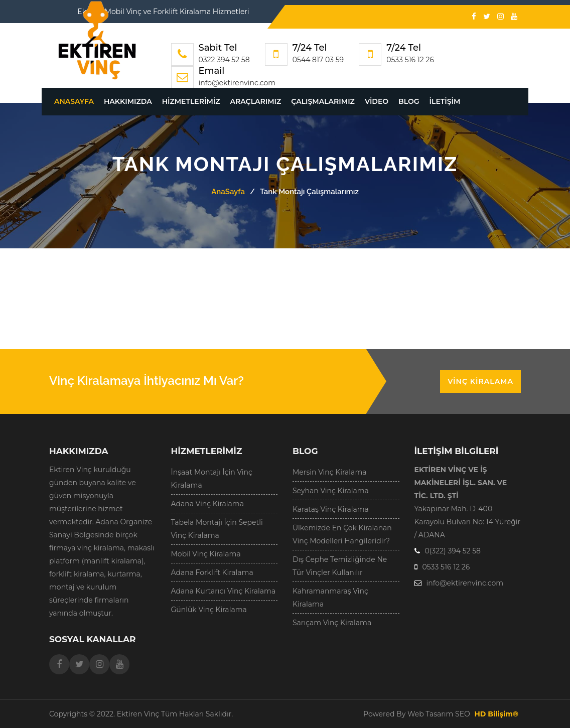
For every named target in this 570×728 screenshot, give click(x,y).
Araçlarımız (256, 101)
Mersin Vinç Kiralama (330, 472)
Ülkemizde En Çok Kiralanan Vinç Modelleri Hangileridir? (342, 534)
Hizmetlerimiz (191, 101)
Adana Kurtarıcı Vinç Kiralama (224, 591)
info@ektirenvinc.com (237, 83)
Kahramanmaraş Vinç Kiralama (330, 598)
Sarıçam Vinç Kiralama (332, 623)
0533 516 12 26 (410, 60)
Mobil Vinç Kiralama (206, 554)
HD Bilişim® (496, 714)
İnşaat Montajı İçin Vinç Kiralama (212, 479)
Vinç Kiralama (480, 381)
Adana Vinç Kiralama (207, 504)
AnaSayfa (74, 101)
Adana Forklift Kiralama (212, 572)
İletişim (445, 101)
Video (377, 101)
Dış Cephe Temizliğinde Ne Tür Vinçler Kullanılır (340, 566)
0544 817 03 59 (318, 60)
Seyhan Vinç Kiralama (331, 491)
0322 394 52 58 (224, 60)
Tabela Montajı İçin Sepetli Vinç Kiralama (217, 529)
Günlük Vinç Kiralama (209, 610)
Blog (409, 101)
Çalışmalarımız (323, 101)
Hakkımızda (128, 101)
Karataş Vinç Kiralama (331, 509)
